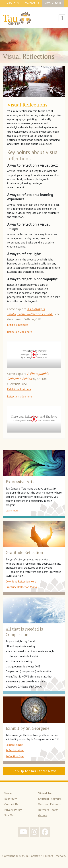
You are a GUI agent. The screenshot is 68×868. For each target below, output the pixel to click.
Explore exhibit (15, 745)
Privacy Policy (13, 810)
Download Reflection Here (21, 581)
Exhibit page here (17, 325)
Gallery (43, 815)
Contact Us (32, 3)
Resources (11, 799)
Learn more (12, 510)
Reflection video (15, 750)
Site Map (10, 815)
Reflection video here (20, 332)
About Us (13, 3)
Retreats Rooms (48, 810)
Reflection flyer (15, 756)
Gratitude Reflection (21, 587)
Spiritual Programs (50, 799)
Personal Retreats (50, 804)
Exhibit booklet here (19, 389)
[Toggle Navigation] (62, 18)
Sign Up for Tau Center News (34, 771)
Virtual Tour (53, 3)
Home (8, 793)
